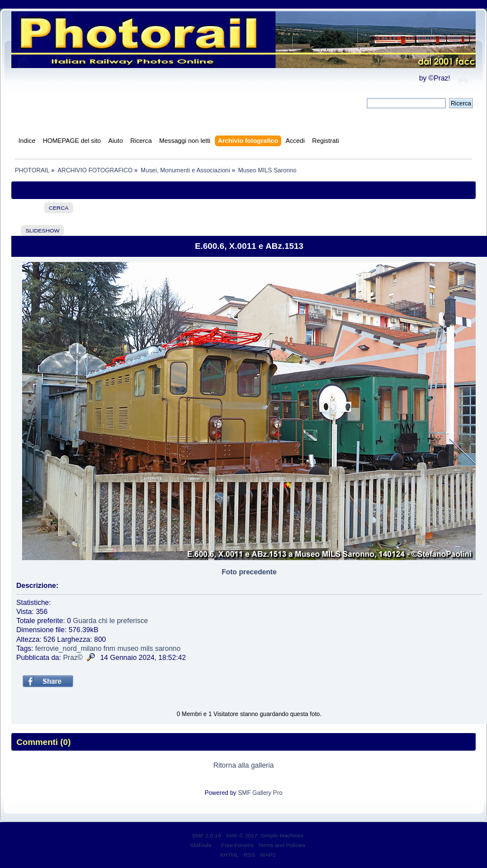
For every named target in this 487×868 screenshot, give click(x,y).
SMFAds (201, 845)
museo (128, 649)
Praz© (73, 658)
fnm (110, 649)
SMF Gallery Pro (260, 793)
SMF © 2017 (242, 835)
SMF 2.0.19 (206, 835)
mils (147, 649)
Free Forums (237, 845)
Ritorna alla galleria (243, 765)
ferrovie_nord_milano (68, 649)
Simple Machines (282, 835)
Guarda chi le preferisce (111, 621)
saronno (168, 649)
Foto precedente (249, 572)
